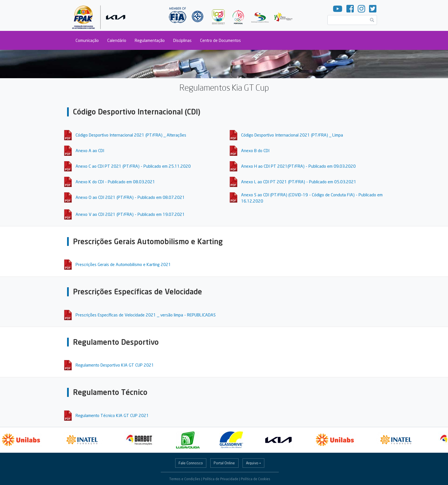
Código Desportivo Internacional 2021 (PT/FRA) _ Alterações (131, 135)
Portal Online (224, 463)
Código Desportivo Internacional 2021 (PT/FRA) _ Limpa (292, 135)
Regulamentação (150, 40)
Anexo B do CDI (255, 150)
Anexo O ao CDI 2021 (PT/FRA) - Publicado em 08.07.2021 (130, 197)
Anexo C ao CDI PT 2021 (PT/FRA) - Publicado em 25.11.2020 (133, 166)
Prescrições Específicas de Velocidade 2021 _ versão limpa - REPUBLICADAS (146, 315)
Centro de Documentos (220, 40)
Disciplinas (182, 40)
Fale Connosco (191, 463)
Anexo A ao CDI (90, 150)
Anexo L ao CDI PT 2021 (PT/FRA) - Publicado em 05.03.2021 (299, 182)
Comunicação (87, 40)
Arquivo (252, 463)
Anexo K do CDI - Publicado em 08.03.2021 (115, 182)
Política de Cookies (256, 479)
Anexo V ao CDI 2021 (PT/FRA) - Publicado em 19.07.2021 (130, 214)
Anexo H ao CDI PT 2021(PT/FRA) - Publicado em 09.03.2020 (298, 166)
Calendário (117, 40)
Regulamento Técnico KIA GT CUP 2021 (112, 415)
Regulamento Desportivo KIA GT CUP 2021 (115, 365)
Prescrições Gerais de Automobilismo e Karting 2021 (123, 264)
